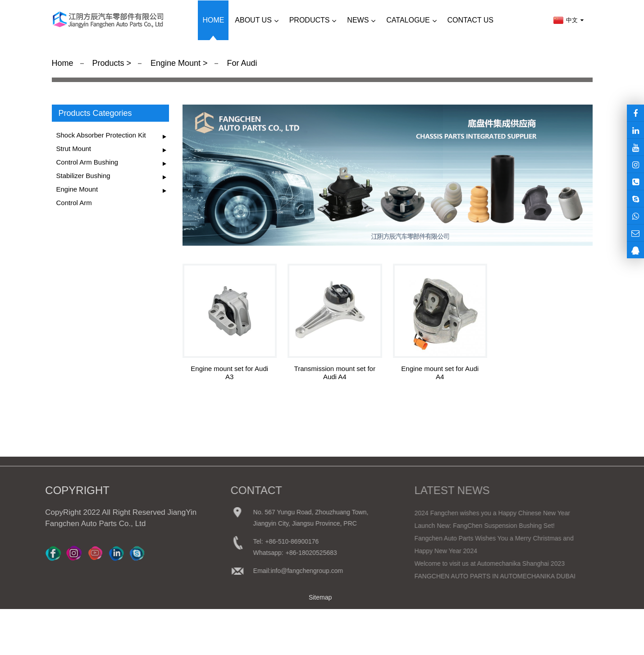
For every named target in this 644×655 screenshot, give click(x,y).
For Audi (241, 63)
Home (63, 63)
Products (109, 63)
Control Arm (74, 203)
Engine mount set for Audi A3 (229, 373)
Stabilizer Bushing (83, 176)
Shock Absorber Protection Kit (101, 135)
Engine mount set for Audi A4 (440, 373)
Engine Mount (176, 63)
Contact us (470, 20)
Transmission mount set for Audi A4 (335, 373)
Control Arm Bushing (87, 162)
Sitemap (320, 597)
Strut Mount (74, 149)
